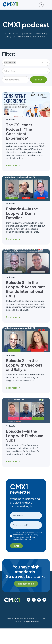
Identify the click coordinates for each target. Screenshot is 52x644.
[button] (15, 62)
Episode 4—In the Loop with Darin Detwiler (22, 213)
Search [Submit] (39, 79)
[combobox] (17, 62)
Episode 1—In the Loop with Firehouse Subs (25, 436)
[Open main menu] (48, 5)
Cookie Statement (26, 618)
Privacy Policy (13, 618)
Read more (12, 165)
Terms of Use (40, 618)
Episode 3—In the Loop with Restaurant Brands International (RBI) (26, 289)
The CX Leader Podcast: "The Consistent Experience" (19, 131)
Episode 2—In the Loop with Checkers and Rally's (24, 365)
